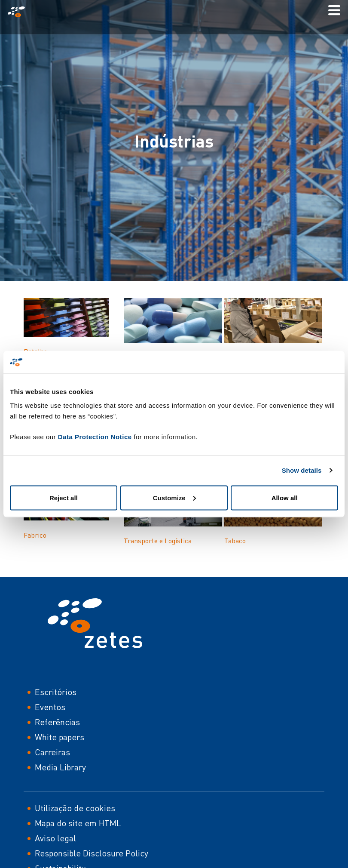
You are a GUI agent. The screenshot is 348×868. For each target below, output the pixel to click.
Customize (174, 497)
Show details (302, 470)
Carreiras (52, 752)
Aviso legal (55, 838)
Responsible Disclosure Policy (92, 853)
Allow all (285, 497)
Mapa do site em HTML (78, 823)
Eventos (50, 707)
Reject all (64, 497)
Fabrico (35, 535)
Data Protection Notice (95, 436)
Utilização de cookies (75, 808)
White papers (60, 737)
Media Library (60, 767)
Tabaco (235, 541)
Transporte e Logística (158, 541)
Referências (57, 722)
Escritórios (56, 692)
